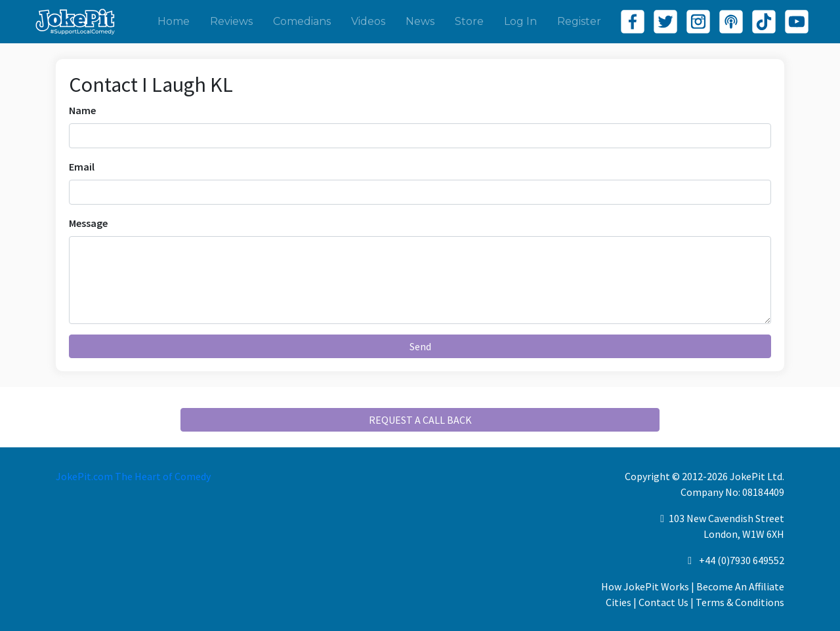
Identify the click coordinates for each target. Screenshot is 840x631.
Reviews (231, 21)
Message (88, 223)
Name (82, 110)
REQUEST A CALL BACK (420, 420)
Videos (368, 21)
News (420, 21)
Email (82, 167)
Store (469, 21)
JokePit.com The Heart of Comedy (133, 476)
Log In (520, 21)
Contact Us (663, 602)
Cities (619, 602)
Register (579, 21)
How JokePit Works (645, 586)
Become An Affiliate (740, 586)
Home (174, 21)
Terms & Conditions (740, 602)
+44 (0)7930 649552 (742, 560)
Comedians (302, 21)
